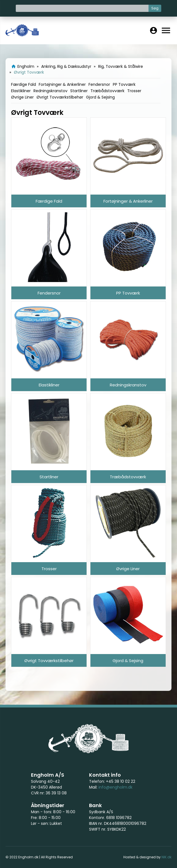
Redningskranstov (50, 91)
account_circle (153, 30)
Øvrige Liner (22, 97)
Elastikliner (21, 91)
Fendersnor (99, 84)
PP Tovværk (124, 84)
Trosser (134, 91)
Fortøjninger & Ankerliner (62, 84)
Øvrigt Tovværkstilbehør (60, 97)
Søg (155, 8)
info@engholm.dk (115, 787)
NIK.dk (166, 857)
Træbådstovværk (107, 91)
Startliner (79, 91)
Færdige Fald (24, 84)
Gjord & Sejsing (100, 97)
